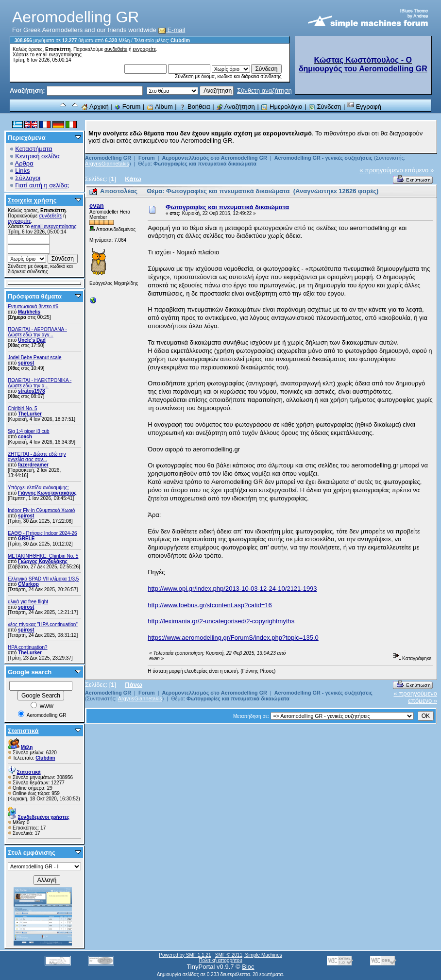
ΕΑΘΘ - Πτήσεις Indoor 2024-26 (42, 533)
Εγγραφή (364, 107)
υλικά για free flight (28, 602)
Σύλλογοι (28, 178)
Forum (127, 107)
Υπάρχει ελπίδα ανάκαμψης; (38, 488)
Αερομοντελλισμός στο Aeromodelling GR (214, 158)
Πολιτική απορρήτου (220, 960)
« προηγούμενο (381, 170)
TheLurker (30, 414)
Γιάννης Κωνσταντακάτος (47, 493)
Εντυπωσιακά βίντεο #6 (33, 307)
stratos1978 (32, 391)
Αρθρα (24, 163)
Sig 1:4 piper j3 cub (29, 431)
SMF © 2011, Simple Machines (249, 955)
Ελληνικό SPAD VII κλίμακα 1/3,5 (43, 579)
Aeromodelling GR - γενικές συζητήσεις (324, 158)
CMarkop (28, 584)
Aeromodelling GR (108, 158)
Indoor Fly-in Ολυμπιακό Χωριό (41, 510)
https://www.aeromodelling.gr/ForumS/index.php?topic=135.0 (233, 638)
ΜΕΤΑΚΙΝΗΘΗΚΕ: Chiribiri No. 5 (43, 556)
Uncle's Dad (32, 340)
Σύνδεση (325, 107)
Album (160, 107)
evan (97, 206)
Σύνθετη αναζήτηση (264, 91)
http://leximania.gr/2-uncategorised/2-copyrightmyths (221, 621)
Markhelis (29, 312)
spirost (26, 363)
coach (25, 437)
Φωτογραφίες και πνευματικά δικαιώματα (205, 164)
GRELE (26, 539)
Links (22, 171)
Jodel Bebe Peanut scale (35, 357)
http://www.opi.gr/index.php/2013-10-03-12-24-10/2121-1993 (232, 589)
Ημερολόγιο (281, 107)
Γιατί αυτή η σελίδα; (42, 185)
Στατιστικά (23, 731)
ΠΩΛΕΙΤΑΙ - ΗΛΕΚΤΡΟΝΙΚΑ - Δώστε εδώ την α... (40, 383)
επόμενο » (419, 170)
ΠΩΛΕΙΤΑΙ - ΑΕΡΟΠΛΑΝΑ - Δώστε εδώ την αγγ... (37, 332)
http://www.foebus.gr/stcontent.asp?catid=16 (210, 605)
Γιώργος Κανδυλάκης (43, 561)
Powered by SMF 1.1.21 (185, 955)
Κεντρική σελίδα (37, 156)
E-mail (172, 30)
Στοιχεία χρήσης (32, 200)
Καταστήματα (34, 149)
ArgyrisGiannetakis (107, 164)
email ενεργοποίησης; (59, 55)
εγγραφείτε (144, 49)
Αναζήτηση (236, 107)
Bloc (248, 967)
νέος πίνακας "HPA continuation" (43, 624)
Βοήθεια (194, 107)
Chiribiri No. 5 (23, 408)
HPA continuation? (28, 647)
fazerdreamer (33, 465)
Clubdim (180, 41)
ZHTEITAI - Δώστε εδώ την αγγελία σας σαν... (37, 457)
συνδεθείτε (116, 49)
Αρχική (95, 107)
